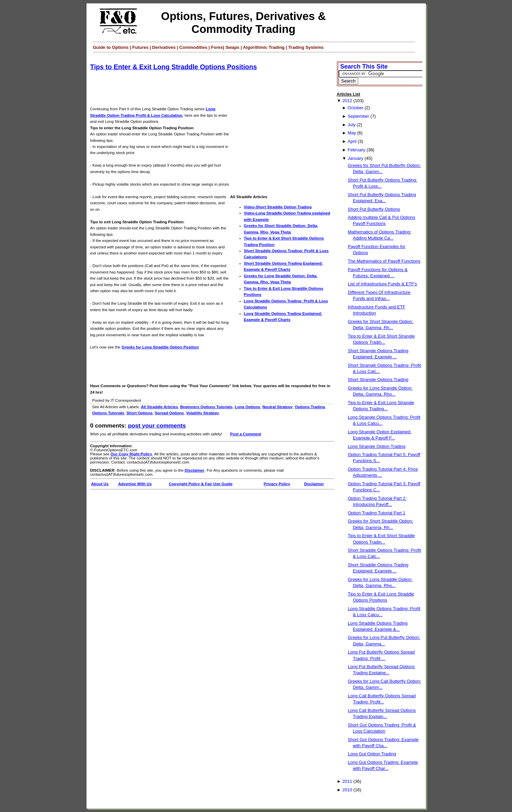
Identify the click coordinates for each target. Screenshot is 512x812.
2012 (347, 101)
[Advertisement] (214, 89)
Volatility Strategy (202, 413)
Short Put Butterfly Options (374, 209)
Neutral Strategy (277, 407)
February (357, 150)
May (352, 133)
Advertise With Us (135, 484)
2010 (347, 790)
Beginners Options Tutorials (206, 407)
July (352, 125)
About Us (100, 484)
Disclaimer (194, 470)
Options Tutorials (108, 413)
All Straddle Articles (159, 407)
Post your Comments (157, 426)
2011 (347, 781)
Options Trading (310, 407)
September (359, 116)
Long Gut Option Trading (372, 754)
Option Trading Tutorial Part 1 (377, 513)
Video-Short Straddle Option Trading (278, 207)
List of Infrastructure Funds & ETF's (382, 284)
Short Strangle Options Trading (378, 380)
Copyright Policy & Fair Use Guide (201, 484)
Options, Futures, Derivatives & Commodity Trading (244, 23)
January (356, 158)
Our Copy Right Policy (131, 454)
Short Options (140, 413)
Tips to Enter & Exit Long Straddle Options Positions (174, 67)
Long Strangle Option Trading (377, 446)
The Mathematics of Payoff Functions (384, 261)
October (356, 108)
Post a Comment (245, 434)
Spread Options (169, 413)
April (352, 141)
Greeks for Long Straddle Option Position (160, 347)
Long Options (248, 407)
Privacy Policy (277, 484)
